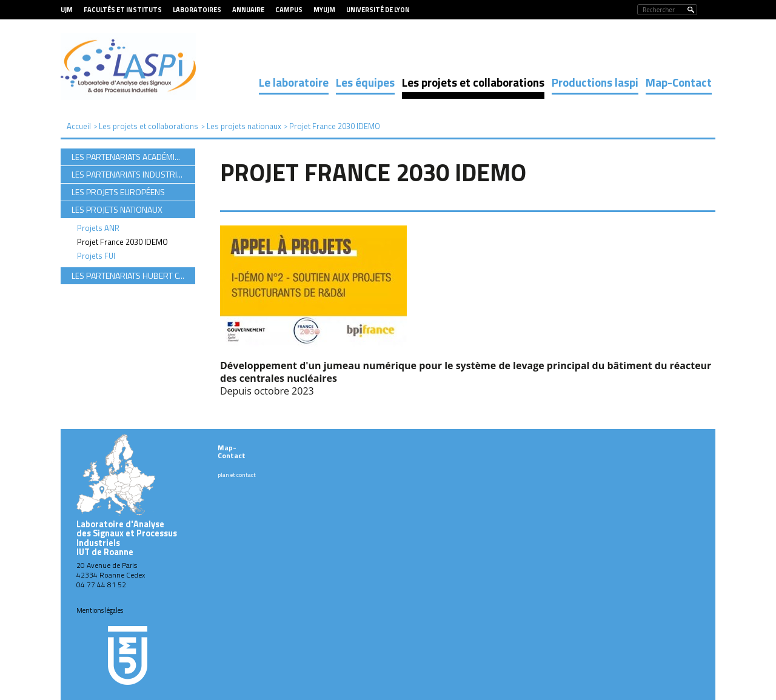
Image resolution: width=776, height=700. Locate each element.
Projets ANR (98, 228)
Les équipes (365, 82)
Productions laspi (595, 82)
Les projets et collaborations (473, 82)
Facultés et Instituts (123, 10)
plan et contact (237, 475)
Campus (289, 10)
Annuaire (248, 10)
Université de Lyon (378, 10)
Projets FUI (96, 256)
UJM (67, 10)
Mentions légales (100, 610)
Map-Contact (679, 82)
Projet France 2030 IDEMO (122, 242)
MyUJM (324, 10)
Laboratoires (197, 10)
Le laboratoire (294, 82)
